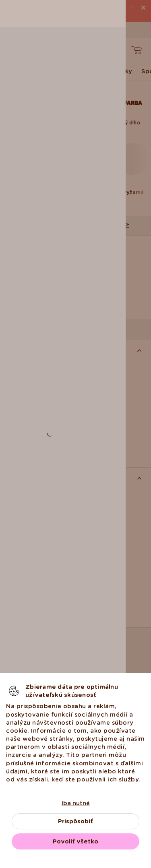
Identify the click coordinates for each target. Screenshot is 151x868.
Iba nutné (76, 803)
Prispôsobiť (75, 821)
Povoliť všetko (75, 841)
